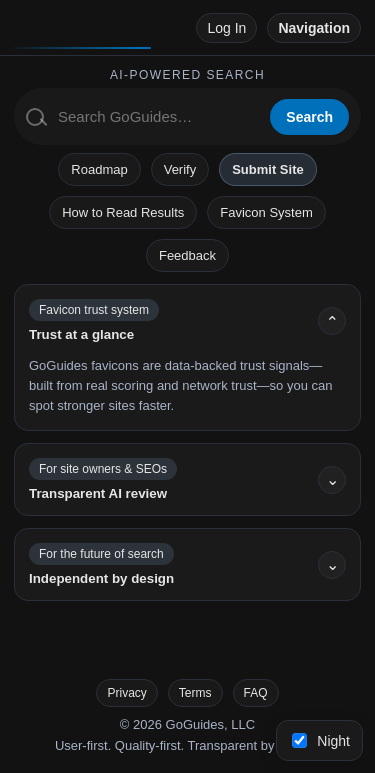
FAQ (256, 693)
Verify (180, 169)
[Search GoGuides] (157, 116)
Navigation (314, 28)
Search (309, 117)
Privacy (126, 693)
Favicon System (266, 212)
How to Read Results (123, 212)
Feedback (187, 255)
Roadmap (99, 169)
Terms (195, 693)
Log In (226, 28)
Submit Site (268, 169)
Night (321, 741)
